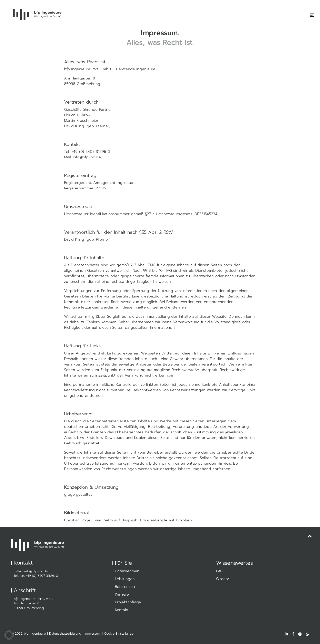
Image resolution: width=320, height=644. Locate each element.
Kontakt (122, 610)
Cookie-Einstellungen (120, 634)
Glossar (223, 579)
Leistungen (125, 579)
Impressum (93, 634)
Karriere (122, 594)
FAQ (220, 571)
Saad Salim (103, 520)
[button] (9, 635)
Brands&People (154, 520)
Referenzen (125, 587)
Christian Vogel (78, 520)
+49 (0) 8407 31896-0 (42, 576)
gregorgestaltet (78, 494)
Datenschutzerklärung (65, 634)
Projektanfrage (128, 602)
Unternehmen (127, 571)
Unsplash (129, 520)
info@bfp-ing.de (36, 571)
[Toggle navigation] (311, 12)
